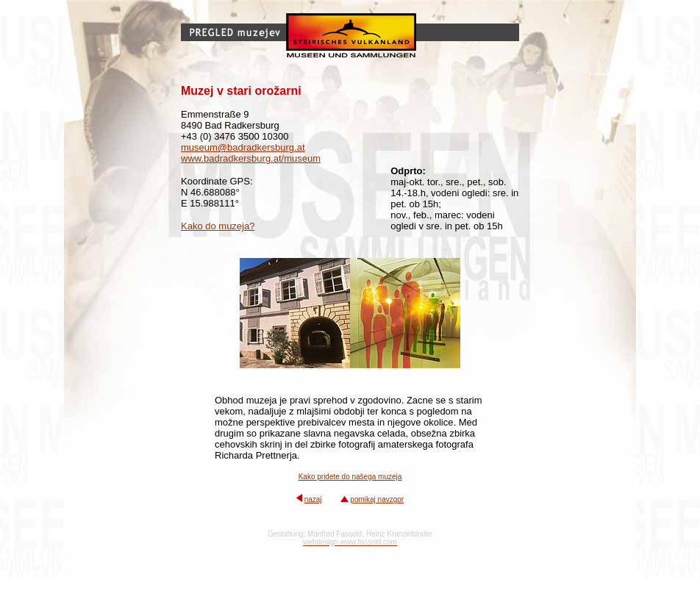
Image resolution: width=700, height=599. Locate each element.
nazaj (313, 499)
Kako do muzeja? (218, 226)
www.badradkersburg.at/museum (251, 158)
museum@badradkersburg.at (243, 147)
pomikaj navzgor (377, 499)
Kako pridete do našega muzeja (350, 477)
